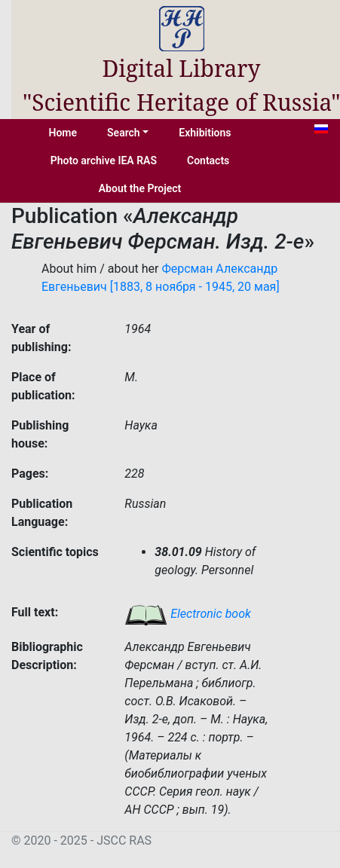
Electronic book (188, 614)
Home (63, 133)
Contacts (208, 160)
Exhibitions (205, 133)
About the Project (140, 188)
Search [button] (124, 133)
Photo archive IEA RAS (104, 160)
